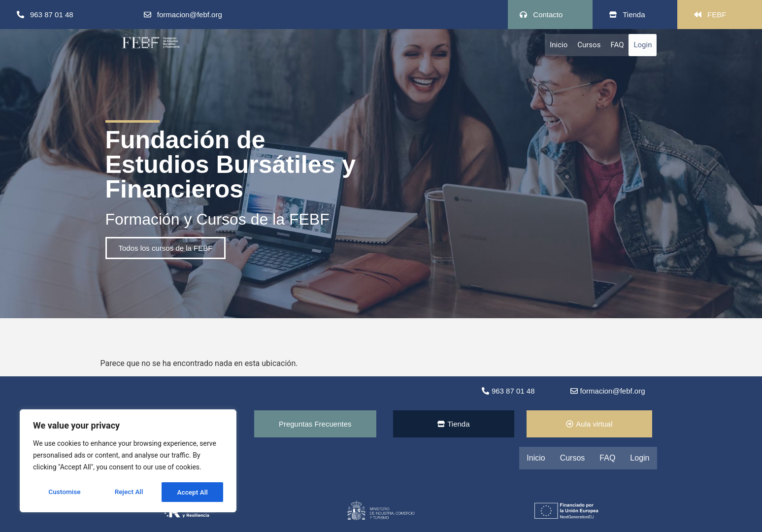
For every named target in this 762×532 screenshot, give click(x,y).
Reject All (129, 492)
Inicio (559, 45)
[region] (128, 462)
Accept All (193, 492)
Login (643, 45)
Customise (64, 492)
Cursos (589, 45)
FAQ (617, 45)
